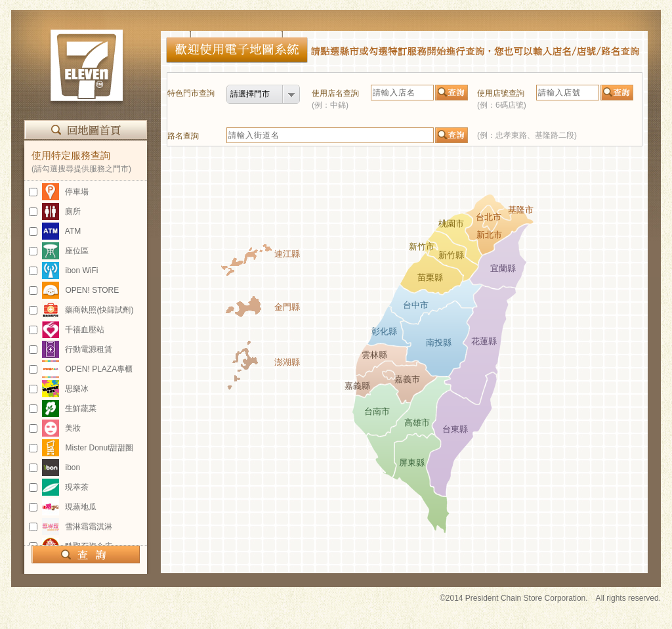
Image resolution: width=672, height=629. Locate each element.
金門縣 (287, 307)
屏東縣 (412, 463)
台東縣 (455, 429)
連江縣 (287, 254)
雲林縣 (374, 355)
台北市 (489, 217)
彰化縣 (384, 331)
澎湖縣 (287, 362)
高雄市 (417, 423)
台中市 (416, 305)
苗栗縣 (430, 277)
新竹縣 (451, 255)
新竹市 (422, 247)
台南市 (377, 411)
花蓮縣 (484, 341)
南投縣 (439, 342)
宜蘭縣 (503, 268)
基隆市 (521, 210)
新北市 (489, 235)
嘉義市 (407, 379)
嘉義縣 (357, 386)
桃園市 (451, 224)
